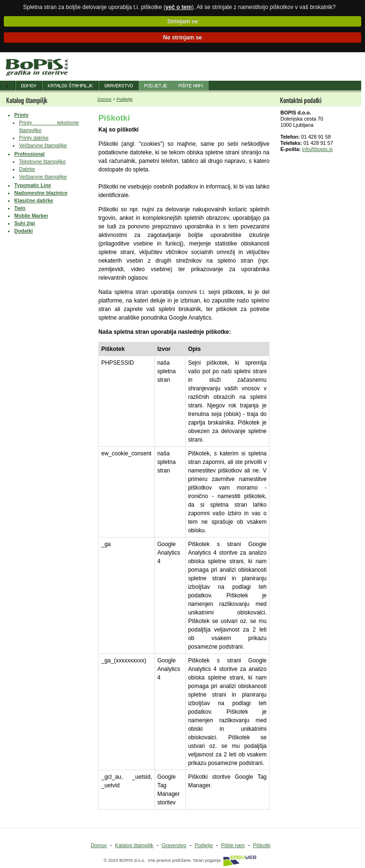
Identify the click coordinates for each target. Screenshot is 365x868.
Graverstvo (174, 845)
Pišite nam (233, 845)
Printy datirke (34, 138)
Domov (105, 99)
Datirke (27, 169)
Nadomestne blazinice (41, 193)
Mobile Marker (31, 216)
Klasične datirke (34, 200)
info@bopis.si (317, 149)
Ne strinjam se (182, 38)
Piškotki (262, 845)
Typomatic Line (33, 185)
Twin (20, 208)
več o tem (178, 7)
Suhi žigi (25, 223)
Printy (21, 115)
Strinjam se (183, 21)
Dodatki (24, 231)
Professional (29, 154)
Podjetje (125, 99)
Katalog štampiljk (134, 845)
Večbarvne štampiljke (43, 145)
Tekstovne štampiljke (42, 161)
